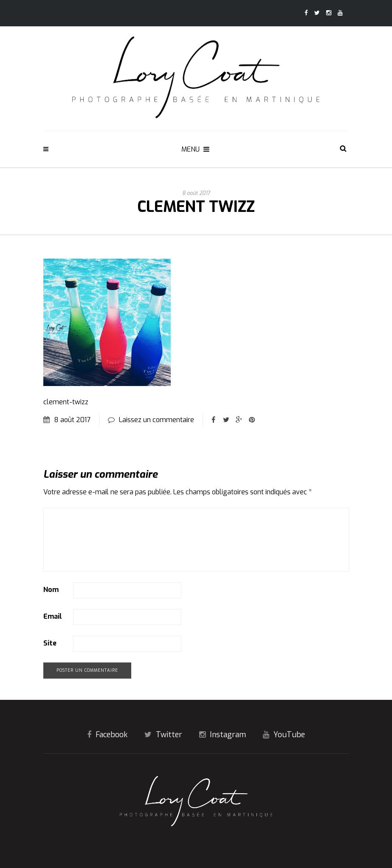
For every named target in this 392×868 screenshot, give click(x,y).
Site (50, 643)
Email (53, 616)
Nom (51, 590)
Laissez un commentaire (157, 420)
